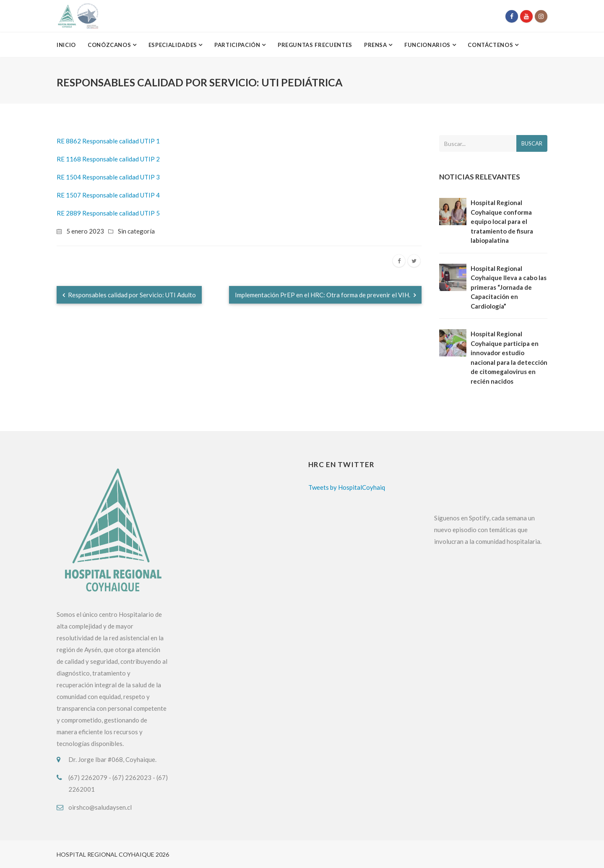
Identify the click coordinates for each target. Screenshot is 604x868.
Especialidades (174, 45)
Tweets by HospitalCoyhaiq (347, 487)
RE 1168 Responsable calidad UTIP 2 (108, 159)
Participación (238, 45)
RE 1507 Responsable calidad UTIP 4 (108, 195)
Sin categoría (136, 231)
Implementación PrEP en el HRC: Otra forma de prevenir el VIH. (325, 295)
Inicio (66, 45)
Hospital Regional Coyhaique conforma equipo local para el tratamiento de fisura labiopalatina (502, 221)
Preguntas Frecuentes (315, 45)
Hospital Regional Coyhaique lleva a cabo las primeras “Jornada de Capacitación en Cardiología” (509, 287)
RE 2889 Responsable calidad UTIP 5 (108, 213)
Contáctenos (491, 45)
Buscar (532, 143)
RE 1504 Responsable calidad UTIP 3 (108, 177)
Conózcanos (110, 45)
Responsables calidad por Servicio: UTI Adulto (129, 295)
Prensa (376, 45)
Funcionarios (428, 45)
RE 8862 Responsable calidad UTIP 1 (108, 141)
